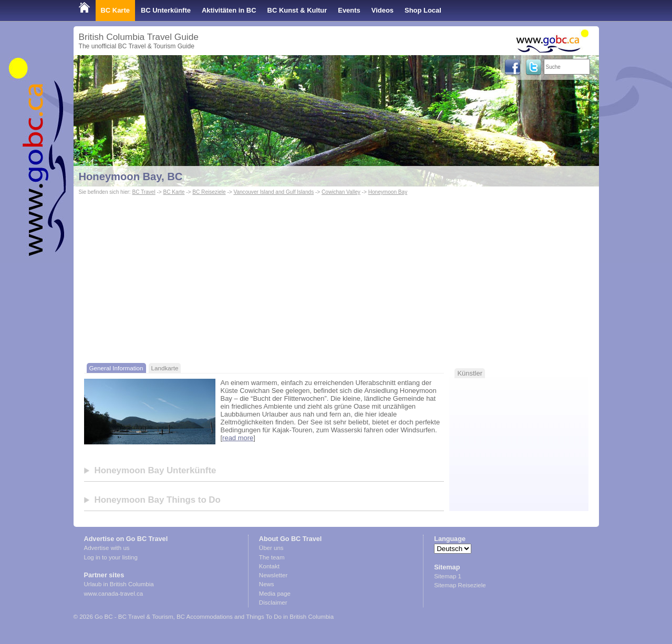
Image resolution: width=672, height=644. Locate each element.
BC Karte (115, 10)
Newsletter (273, 575)
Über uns (271, 548)
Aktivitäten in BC (229, 10)
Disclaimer (273, 603)
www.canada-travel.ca (114, 594)
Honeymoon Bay (388, 192)
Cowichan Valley (341, 192)
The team (272, 557)
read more (238, 438)
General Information (116, 368)
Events (349, 10)
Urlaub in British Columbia (119, 584)
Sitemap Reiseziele (460, 585)
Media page (275, 594)
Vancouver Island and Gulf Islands (273, 192)
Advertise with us (107, 548)
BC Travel (143, 192)
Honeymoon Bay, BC (131, 176)
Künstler (470, 373)
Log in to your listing (111, 557)
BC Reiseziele (209, 192)
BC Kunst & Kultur (297, 10)
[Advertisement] (336, 276)
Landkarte (165, 368)
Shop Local (423, 10)
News (267, 584)
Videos (382, 10)
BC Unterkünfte (166, 10)
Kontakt (269, 566)
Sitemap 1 (448, 576)
